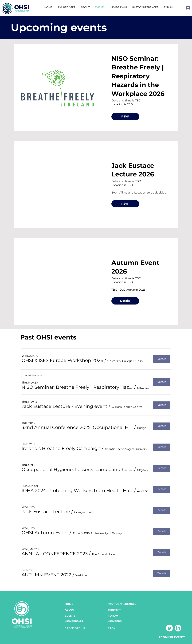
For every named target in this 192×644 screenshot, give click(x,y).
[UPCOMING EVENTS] (171, 637)
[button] (145, 7)
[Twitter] (169, 628)
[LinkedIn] (178, 628)
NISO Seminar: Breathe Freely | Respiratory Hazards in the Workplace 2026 (138, 76)
